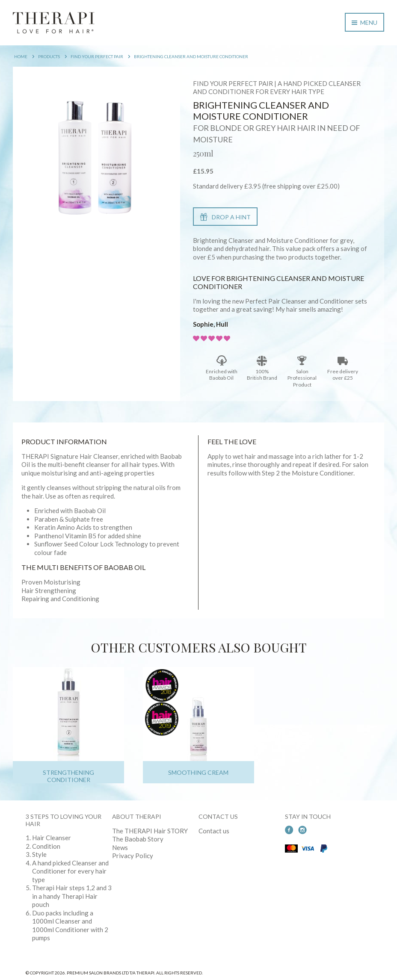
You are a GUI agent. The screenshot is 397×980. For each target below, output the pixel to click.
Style (39, 854)
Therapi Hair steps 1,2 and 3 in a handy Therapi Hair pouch (72, 896)
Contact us (214, 831)
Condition (46, 846)
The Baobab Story (138, 839)
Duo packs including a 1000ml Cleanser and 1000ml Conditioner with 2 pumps (70, 925)
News (120, 847)
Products (49, 56)
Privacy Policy (133, 856)
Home (21, 56)
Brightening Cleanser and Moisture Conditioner (191, 56)
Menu (364, 22)
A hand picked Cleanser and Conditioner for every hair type (70, 871)
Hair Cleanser (52, 838)
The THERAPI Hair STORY (150, 831)
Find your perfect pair (97, 56)
